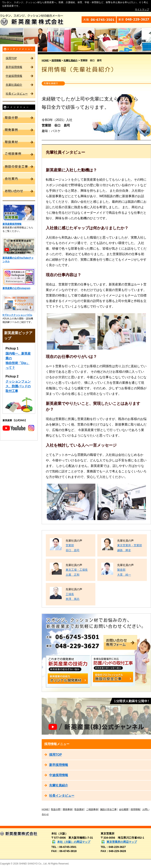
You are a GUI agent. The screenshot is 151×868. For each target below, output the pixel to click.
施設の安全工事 (108, 809)
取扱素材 (79, 809)
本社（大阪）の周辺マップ (74, 842)
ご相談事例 (92, 809)
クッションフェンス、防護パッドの (18, 386)
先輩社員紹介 (14, 85)
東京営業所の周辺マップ (122, 842)
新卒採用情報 (14, 67)
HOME (45, 60)
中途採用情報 (14, 76)
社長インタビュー (17, 94)
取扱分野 (56, 809)
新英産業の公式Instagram (16, 288)
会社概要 (124, 809)
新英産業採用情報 (12, 224)
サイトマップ (142, 9)
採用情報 (56, 60)
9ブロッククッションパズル (17, 315)
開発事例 (67, 809)
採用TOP (11, 58)
